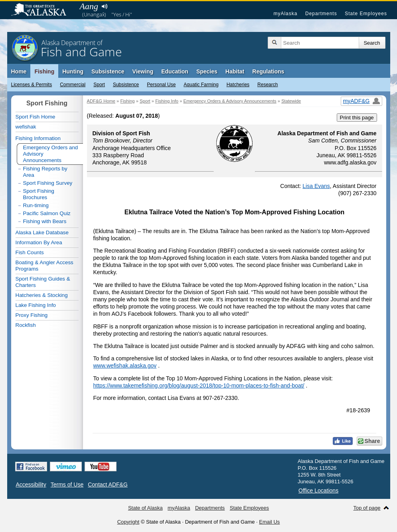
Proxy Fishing (32, 315)
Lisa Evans (316, 186)
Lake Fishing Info (36, 305)
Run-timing (36, 205)
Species (207, 71)
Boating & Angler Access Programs (44, 266)
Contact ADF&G (108, 485)
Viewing (143, 71)
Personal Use (161, 85)
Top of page (367, 508)
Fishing (44, 71)
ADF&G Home (101, 101)
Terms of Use (67, 485)
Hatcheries (238, 85)
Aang (89, 6)
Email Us (269, 522)
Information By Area (39, 242)
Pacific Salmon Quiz (47, 213)
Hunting (73, 71)
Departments (321, 14)
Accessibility (31, 485)
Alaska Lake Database (42, 232)
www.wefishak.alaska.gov (125, 366)
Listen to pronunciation (105, 6)
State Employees (366, 14)
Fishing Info (167, 101)
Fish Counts (30, 252)
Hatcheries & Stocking (42, 295)
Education (175, 71)
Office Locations (318, 490)
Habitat (235, 71)
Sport (99, 85)
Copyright (128, 522)
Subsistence (126, 85)
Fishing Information (38, 138)
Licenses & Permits (32, 85)
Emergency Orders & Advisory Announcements (230, 101)
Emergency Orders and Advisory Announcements (51, 154)
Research (268, 85)
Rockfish (26, 325)
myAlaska (285, 14)
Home (19, 71)
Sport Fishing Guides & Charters (43, 282)
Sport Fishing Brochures (39, 194)
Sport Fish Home (36, 117)
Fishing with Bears (45, 221)
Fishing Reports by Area (45, 172)
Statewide (291, 101)
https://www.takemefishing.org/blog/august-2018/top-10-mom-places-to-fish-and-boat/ (199, 386)
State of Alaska (43, 10)
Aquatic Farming (201, 85)
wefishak (26, 127)
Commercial (73, 85)
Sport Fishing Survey (48, 183)
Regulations (268, 71)
